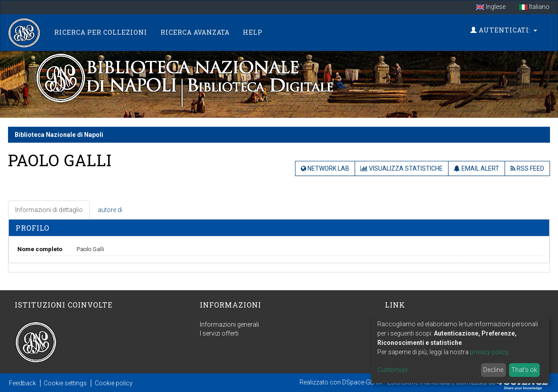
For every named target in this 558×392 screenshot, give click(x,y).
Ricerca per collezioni (101, 32)
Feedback (22, 383)
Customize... (394, 370)
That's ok (524, 370)
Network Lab (325, 168)
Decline (493, 370)
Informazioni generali (229, 324)
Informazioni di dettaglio (49, 210)
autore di (110, 210)
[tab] (49, 210)
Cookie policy (114, 383)
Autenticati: (504, 30)
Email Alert (477, 168)
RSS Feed (527, 168)
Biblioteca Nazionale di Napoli (59, 135)
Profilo (32, 228)
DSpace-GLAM (362, 382)
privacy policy (489, 352)
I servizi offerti (219, 333)
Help (253, 32)
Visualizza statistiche (402, 168)
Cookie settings (65, 383)
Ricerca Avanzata (195, 32)
